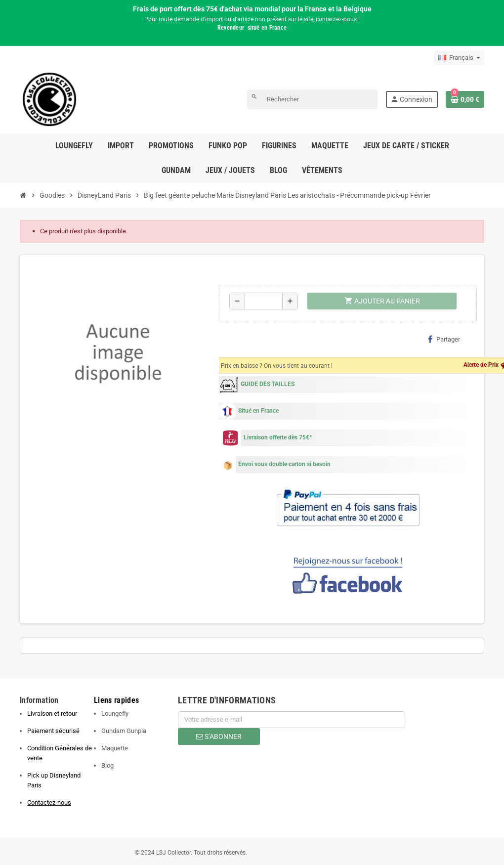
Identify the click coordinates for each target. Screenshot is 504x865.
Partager (444, 339)
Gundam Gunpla (124, 731)
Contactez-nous (49, 802)
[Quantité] (264, 301)
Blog (107, 765)
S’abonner (219, 736)
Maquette (115, 748)
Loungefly (115, 714)
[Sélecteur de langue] (459, 58)
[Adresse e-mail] (292, 720)
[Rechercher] (312, 99)
